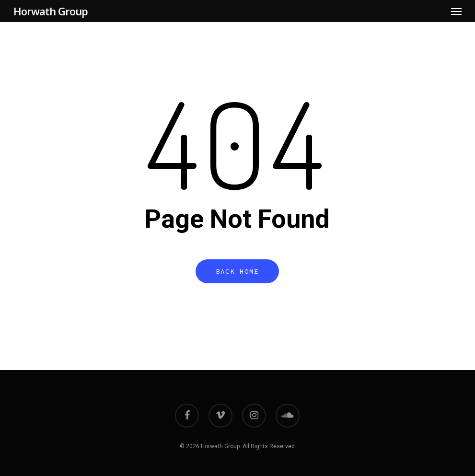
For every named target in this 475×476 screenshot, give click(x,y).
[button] (456, 11)
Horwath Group (51, 11)
